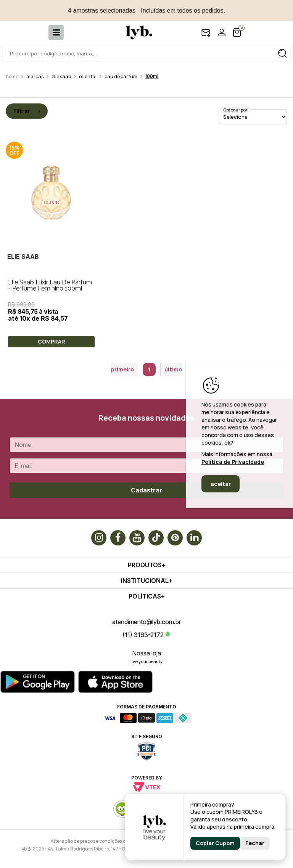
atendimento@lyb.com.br (146, 622)
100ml (152, 76)
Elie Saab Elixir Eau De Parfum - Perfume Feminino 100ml (50, 285)
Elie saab (61, 77)
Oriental (88, 77)
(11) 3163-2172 (143, 635)
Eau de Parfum (121, 77)
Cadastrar (146, 490)
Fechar (255, 843)
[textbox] (146, 53)
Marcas (35, 77)
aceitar (221, 484)
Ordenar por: (236, 110)
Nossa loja (146, 653)
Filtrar (27, 111)
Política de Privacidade (233, 462)
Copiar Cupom (215, 843)
